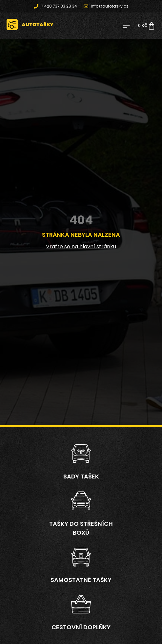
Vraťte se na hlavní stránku (81, 246)
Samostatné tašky (81, 580)
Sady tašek (81, 476)
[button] (126, 26)
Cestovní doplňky (81, 627)
